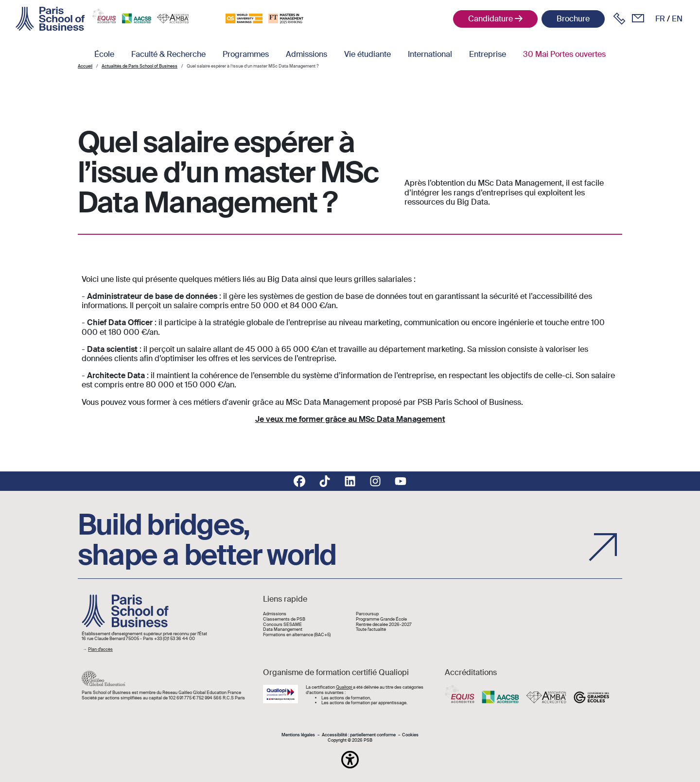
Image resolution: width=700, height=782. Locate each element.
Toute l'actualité (371, 630)
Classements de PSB (284, 619)
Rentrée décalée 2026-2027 (384, 625)
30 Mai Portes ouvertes (564, 54)
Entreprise (488, 54)
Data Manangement (283, 630)
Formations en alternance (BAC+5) (297, 635)
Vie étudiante (367, 54)
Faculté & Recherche (168, 54)
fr (660, 19)
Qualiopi (344, 687)
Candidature (490, 19)
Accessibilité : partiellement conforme (359, 735)
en (677, 19)
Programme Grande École (381, 619)
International (430, 54)
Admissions (306, 54)
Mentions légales (298, 735)
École (104, 54)
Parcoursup (367, 614)
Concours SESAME (282, 625)
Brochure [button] (573, 19)
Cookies (410, 735)
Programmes (246, 54)
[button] (350, 760)
